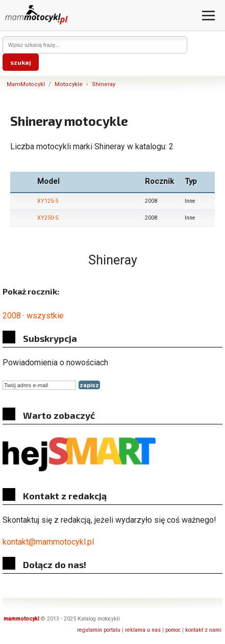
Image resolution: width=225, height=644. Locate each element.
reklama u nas (143, 630)
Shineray (104, 84)
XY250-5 (48, 218)
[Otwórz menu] (208, 16)
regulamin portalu (99, 630)
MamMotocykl (26, 84)
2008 (12, 316)
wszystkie (45, 316)
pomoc (173, 630)
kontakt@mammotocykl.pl (48, 542)
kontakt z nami (203, 630)
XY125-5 (48, 201)
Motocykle (69, 84)
